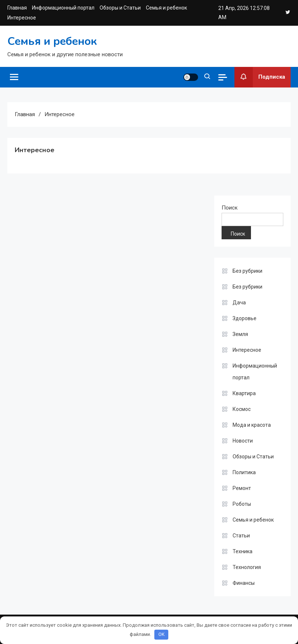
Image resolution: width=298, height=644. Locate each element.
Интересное (22, 18)
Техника (243, 551)
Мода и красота (252, 425)
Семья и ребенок (166, 8)
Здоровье (245, 318)
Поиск (230, 208)
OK (161, 634)
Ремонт (242, 488)
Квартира (244, 393)
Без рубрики (247, 271)
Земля (240, 334)
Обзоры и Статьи (120, 8)
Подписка (260, 77)
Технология (247, 567)
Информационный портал (63, 8)
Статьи (241, 536)
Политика (244, 472)
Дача (239, 303)
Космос (242, 409)
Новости (243, 441)
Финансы (244, 583)
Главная (17, 8)
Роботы (242, 504)
